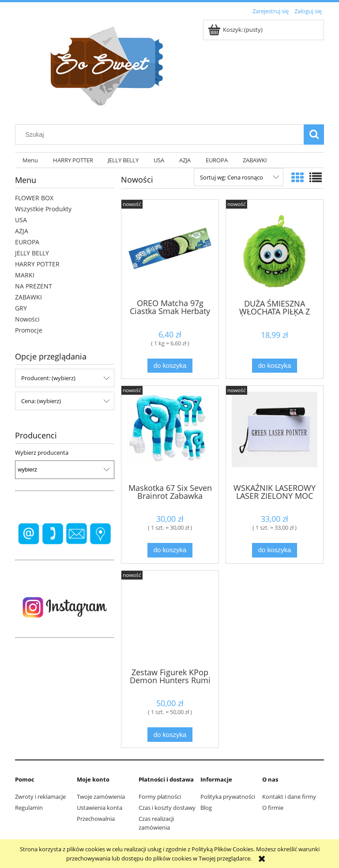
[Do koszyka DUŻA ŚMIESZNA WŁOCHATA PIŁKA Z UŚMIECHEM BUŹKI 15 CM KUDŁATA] (275, 366)
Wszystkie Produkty (43, 209)
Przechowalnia (96, 819)
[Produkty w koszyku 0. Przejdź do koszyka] (236, 30)
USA (21, 220)
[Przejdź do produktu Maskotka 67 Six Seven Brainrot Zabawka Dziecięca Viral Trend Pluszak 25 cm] (170, 434)
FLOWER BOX (34, 198)
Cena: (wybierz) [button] (41, 401)
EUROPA (27, 242)
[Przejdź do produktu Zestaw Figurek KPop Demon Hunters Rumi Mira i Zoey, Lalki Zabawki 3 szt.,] (170, 618)
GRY (21, 308)
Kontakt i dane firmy (289, 797)
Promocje (29, 330)
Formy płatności (160, 797)
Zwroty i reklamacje (40, 797)
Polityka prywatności (228, 797)
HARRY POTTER (37, 264)
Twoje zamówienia (101, 797)
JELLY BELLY (32, 253)
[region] (65, 534)
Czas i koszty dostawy (167, 808)
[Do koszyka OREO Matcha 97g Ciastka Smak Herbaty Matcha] (170, 366)
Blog (206, 808)
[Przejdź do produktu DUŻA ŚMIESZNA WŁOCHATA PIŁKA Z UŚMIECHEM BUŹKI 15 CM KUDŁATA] (275, 249)
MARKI (25, 275)
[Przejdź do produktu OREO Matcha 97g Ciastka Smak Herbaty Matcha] (170, 248)
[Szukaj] (314, 135)
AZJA (22, 231)
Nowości (27, 319)
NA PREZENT (34, 286)
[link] (65, 534)
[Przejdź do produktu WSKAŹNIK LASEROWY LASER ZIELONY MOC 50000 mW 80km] (275, 434)
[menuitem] (30, 160)
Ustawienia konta (100, 808)
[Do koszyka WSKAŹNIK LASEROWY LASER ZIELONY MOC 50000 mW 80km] (275, 550)
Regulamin (29, 808)
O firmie (273, 808)
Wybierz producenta (42, 453)
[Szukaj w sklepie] (162, 135)
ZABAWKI (28, 297)
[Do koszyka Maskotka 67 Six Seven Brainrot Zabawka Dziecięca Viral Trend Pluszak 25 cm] (170, 550)
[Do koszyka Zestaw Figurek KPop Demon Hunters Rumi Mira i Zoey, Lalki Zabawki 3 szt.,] (170, 735)
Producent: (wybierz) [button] (48, 378)
